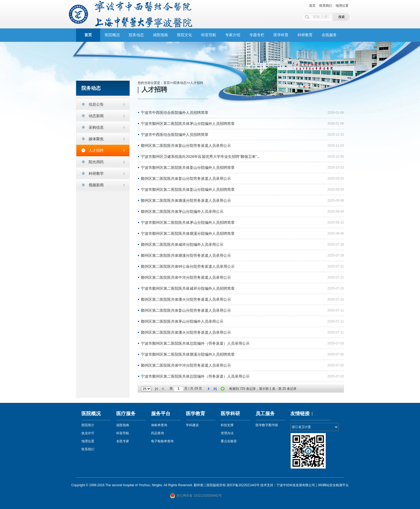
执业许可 (88, 433)
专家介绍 (233, 35)
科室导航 (209, 35)
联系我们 (326, 6)
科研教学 (96, 173)
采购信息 (96, 127)
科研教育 (305, 35)
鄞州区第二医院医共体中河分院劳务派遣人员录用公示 (186, 277)
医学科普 (281, 35)
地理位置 (342, 6)
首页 (312, 6)
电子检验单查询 (162, 441)
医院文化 (185, 35)
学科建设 (192, 425)
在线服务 (329, 35)
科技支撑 (227, 425)
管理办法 (227, 433)
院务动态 (136, 35)
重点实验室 (229, 441)
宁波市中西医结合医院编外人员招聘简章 (175, 113)
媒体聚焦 (96, 139)
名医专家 (123, 441)
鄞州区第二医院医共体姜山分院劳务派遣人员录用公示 (186, 146)
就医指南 (160, 35)
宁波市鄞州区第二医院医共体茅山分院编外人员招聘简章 (188, 124)
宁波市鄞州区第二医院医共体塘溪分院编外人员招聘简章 (188, 233)
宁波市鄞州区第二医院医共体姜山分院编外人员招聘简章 (188, 168)
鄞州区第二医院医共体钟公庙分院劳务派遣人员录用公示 (188, 266)
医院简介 (88, 425)
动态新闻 (96, 116)
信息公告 (96, 104)
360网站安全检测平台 (333, 485)
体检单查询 (159, 425)
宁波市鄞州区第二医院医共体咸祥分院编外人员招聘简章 (188, 288)
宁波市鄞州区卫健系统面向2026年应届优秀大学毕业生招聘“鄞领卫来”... (200, 157)
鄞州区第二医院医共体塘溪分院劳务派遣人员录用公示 (186, 200)
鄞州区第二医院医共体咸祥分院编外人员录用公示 (182, 244)
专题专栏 (257, 35)
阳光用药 (96, 162)
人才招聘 (96, 150)
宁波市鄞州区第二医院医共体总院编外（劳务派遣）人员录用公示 (195, 343)
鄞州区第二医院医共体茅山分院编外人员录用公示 (182, 211)
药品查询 (157, 433)
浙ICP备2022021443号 (243, 485)
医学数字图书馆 (267, 425)
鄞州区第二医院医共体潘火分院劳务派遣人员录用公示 (186, 299)
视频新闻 (96, 185)
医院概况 (112, 35)
